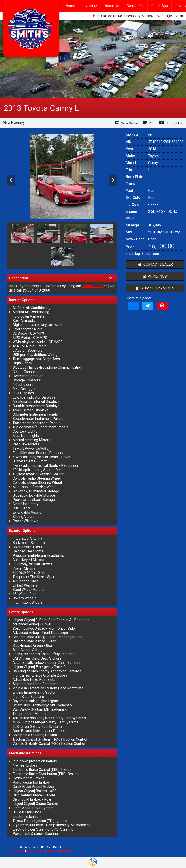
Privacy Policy (35, 851)
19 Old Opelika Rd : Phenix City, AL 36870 (126, 16)
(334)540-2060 (172, 16)
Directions (52, 851)
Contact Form (92, 286)
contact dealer (155, 264)
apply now (155, 276)
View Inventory (14, 123)
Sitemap (66, 851)
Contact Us (17, 851)
